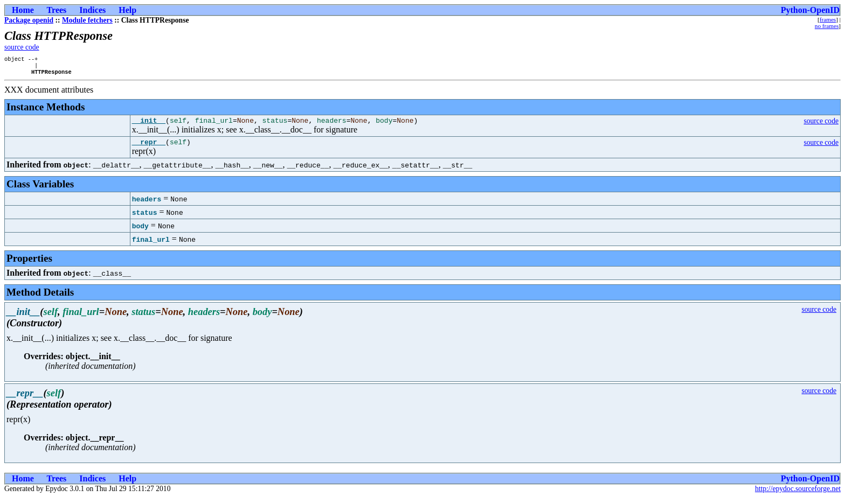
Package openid (29, 20)
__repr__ (149, 148)
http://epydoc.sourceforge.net (798, 495)
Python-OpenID (810, 10)
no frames (827, 26)
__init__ (149, 125)
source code (22, 47)
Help (127, 10)
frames (828, 19)
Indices (92, 10)
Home (23, 10)
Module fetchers (87, 20)
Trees (57, 10)
